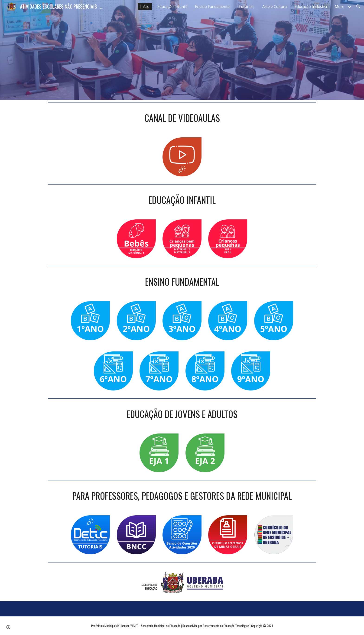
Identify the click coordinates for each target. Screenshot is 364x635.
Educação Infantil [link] (172, 7)
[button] (358, 7)
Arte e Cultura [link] (275, 7)
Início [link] (145, 7)
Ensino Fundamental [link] (213, 7)
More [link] (340, 7)
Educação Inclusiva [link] (311, 7)
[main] (182, 118)
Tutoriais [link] (246, 7)
